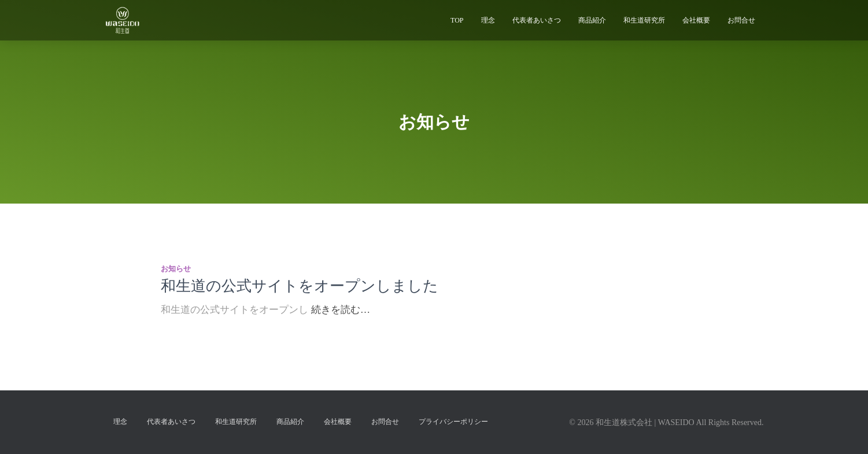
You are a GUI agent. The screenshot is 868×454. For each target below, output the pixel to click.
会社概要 (696, 20)
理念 (488, 20)
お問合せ (741, 20)
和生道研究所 (644, 20)
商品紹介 (592, 20)
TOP (457, 20)
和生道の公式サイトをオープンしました (300, 286)
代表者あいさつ (537, 20)
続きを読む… (341, 310)
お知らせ (176, 269)
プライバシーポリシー (453, 422)
